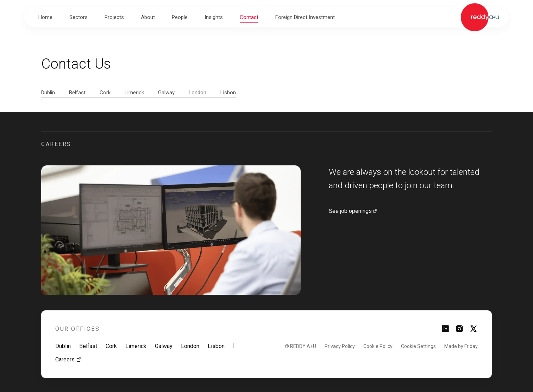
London (190, 346)
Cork (111, 346)
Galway (164, 346)
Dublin (63, 346)
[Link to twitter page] (474, 331)
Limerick (136, 346)
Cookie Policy (378, 346)
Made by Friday (461, 346)
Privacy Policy (340, 346)
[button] (79, 17)
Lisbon (216, 346)
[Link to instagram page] (459, 331)
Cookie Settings (418, 346)
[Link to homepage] (480, 17)
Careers (68, 359)
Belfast (88, 346)
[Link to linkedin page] (445, 331)
